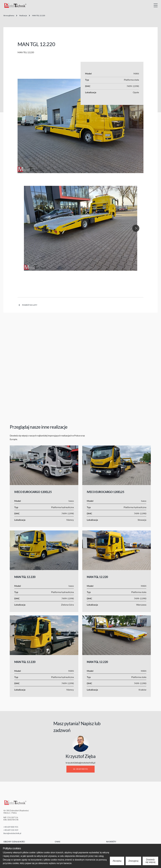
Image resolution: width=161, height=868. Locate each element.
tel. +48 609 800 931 (80, 769)
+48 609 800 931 (11, 829)
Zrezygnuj (133, 861)
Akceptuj (117, 861)
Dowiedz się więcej (150, 861)
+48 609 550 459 (11, 832)
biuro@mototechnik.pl (12, 835)
